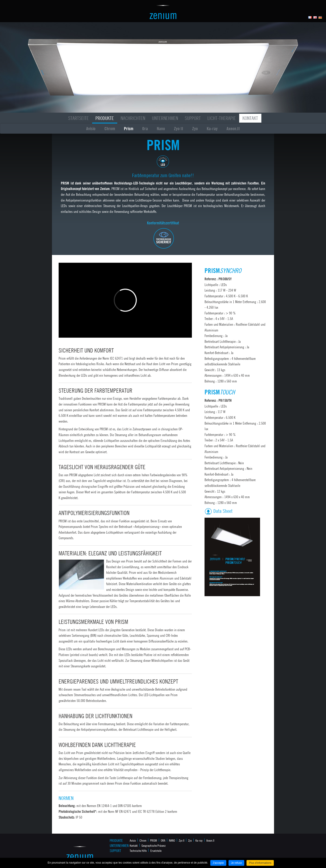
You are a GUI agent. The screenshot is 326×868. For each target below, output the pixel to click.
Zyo (195, 128)
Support (193, 118)
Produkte (105, 118)
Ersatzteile (156, 850)
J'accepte (218, 863)
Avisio (91, 128)
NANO (172, 840)
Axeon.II (233, 128)
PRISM (154, 840)
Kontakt (250, 118)
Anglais (315, 17)
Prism (129, 128)
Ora (145, 128)
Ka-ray (212, 128)
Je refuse (236, 863)
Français (310, 17)
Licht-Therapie (222, 118)
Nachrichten (133, 118)
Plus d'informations (260, 863)
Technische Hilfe (138, 850)
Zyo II (179, 128)
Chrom (110, 128)
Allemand (320, 17)
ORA (163, 840)
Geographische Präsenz (154, 845)
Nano (161, 128)
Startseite (79, 118)
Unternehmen (165, 118)
